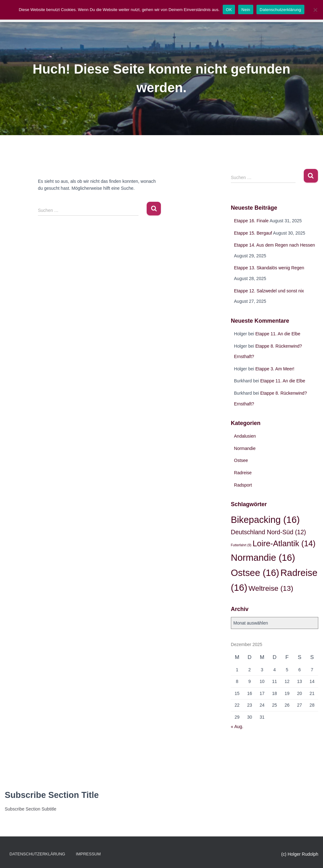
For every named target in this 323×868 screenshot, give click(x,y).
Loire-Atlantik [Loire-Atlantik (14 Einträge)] (284, 543)
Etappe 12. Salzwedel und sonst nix (269, 291)
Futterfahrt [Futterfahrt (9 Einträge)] (241, 545)
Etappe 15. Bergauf (253, 233)
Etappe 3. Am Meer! (275, 369)
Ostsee (241, 460)
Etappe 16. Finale (251, 221)
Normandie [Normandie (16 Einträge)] (263, 557)
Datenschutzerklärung (37, 854)
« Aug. (237, 727)
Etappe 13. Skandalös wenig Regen (269, 268)
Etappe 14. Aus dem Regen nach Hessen (275, 245)
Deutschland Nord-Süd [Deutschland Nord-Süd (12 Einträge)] (268, 532)
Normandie (245, 448)
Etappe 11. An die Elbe (278, 334)
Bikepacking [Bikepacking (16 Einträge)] (265, 520)
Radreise (243, 473)
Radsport (243, 485)
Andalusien (245, 436)
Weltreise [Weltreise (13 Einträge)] (271, 588)
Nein (246, 10)
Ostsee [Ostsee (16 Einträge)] (255, 573)
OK (229, 10)
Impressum (88, 854)
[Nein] (315, 10)
